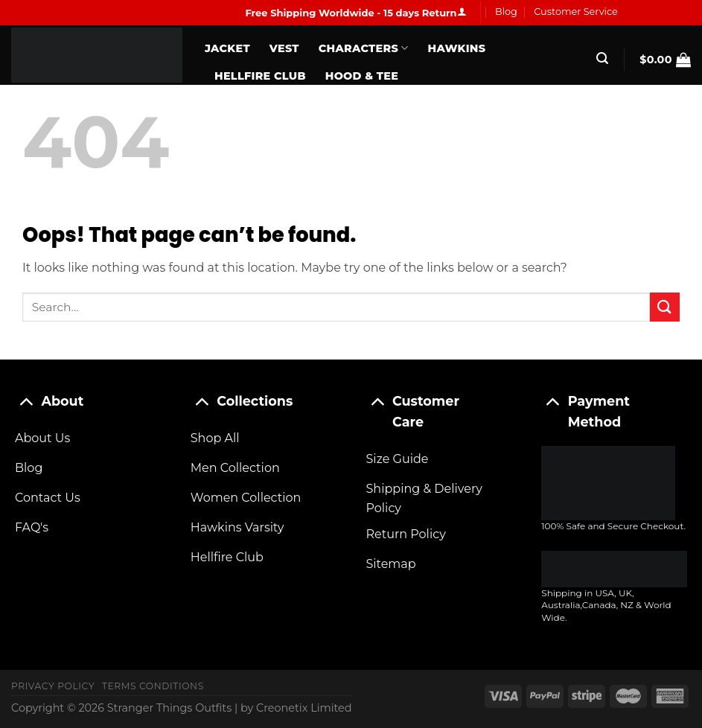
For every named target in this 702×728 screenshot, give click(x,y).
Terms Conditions (153, 686)
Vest (284, 48)
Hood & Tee (362, 76)
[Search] (602, 58)
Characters (364, 48)
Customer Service (576, 12)
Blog (506, 12)
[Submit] (665, 307)
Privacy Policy (53, 686)
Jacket (227, 48)
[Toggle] (26, 401)
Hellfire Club (260, 76)
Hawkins (457, 48)
